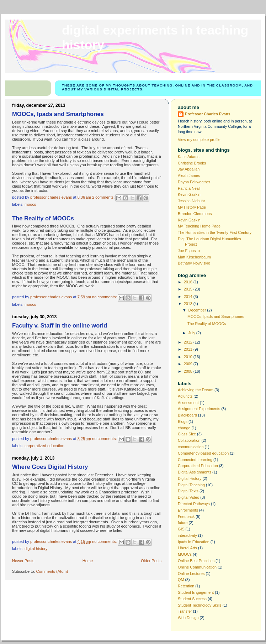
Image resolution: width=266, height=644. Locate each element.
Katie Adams (189, 157)
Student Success (192, 599)
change (184, 428)
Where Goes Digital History (50, 467)
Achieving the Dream (196, 390)
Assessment (188, 403)
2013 (189, 304)
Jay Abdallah (189, 169)
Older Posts (151, 561)
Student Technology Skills (200, 605)
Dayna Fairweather (194, 182)
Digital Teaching (191, 485)
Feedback (186, 517)
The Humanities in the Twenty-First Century (215, 232)
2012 (189, 342)
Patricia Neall (189, 188)
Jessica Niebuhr (191, 201)
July (192, 333)
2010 (189, 357)
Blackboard (187, 415)
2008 (189, 371)
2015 (189, 289)
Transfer (185, 611)
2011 (189, 349)
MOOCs (30, 204)
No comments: (105, 297)
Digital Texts (188, 491)
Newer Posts (23, 561)
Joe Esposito (189, 251)
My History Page (192, 207)
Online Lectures (191, 574)
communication (191, 447)
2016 (189, 282)
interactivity (187, 535)
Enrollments (188, 510)
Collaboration (189, 440)
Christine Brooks (192, 163)
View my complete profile (199, 140)
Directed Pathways (194, 504)
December (198, 310)
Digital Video (188, 497)
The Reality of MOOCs (43, 218)
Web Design (188, 618)
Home (88, 561)
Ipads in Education (194, 542)
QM (181, 580)
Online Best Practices (196, 561)
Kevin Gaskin (189, 194)
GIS (181, 529)
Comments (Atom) (52, 571)
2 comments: (104, 197)
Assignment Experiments (199, 409)
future (183, 523)
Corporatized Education (44, 446)
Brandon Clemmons (195, 214)
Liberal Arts (187, 548)
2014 (189, 297)
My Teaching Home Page (199, 226)
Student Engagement (196, 592)
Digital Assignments (195, 472)
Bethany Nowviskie (194, 263)
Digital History (36, 549)
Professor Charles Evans (208, 114)
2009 (189, 364)
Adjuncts (185, 396)
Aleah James (189, 176)
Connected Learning (195, 460)
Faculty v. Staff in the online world (60, 326)
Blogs (183, 422)
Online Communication (197, 567)
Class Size (187, 434)
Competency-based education (203, 453)
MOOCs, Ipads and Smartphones (58, 114)
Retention (186, 586)
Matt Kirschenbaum (194, 257)
